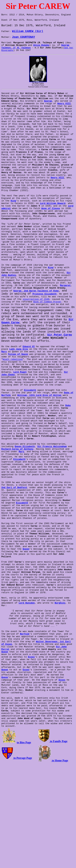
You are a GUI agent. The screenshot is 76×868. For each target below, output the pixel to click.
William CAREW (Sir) (27, 33)
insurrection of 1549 (15, 338)
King (9, 222)
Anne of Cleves (51, 232)
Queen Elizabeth (25, 506)
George (48, 106)
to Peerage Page (22, 861)
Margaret (43, 323)
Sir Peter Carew (45, 375)
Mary (4, 393)
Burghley (60, 685)
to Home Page (60, 863)
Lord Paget (8, 418)
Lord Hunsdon (27, 685)
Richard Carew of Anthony (17, 509)
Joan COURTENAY (23, 38)
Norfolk (19, 722)
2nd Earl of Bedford (14, 552)
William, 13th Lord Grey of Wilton (39, 445)
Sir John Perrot (53, 737)
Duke (68, 457)
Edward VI (29, 387)
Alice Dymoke (41, 47)
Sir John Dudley (58, 307)
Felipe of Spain (18, 396)
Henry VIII (64, 109)
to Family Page (58, 844)
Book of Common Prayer (27, 341)
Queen (21, 625)
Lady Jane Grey (19, 390)
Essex (5, 749)
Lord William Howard (53, 225)
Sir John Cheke (61, 418)
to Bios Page (24, 845)
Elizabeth (30, 439)
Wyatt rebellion (13, 403)
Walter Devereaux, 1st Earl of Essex (47, 731)
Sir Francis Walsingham (52, 506)
